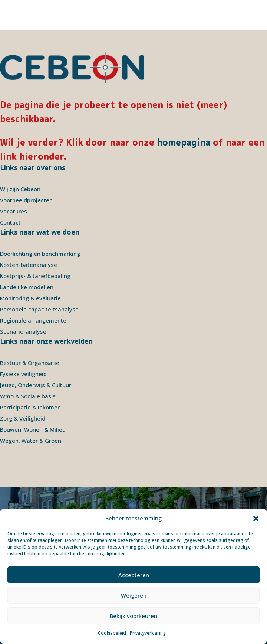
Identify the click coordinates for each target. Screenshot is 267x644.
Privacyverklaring (148, 633)
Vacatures (14, 211)
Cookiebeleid (112, 633)
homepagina (184, 142)
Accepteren (134, 575)
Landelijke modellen (27, 287)
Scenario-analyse (23, 331)
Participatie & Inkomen (30, 407)
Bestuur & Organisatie (30, 363)
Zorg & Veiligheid (23, 418)
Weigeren (134, 595)
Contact (10, 222)
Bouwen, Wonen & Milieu (33, 429)
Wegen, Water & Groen (31, 441)
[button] (256, 519)
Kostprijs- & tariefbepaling (35, 276)
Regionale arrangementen (35, 320)
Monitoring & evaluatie (30, 298)
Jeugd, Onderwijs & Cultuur (36, 385)
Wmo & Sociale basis (28, 396)
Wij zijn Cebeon (20, 189)
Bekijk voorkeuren (133, 616)
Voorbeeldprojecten (26, 200)
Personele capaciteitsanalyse (39, 309)
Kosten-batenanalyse (29, 265)
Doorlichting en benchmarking (40, 254)
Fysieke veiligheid (23, 374)
